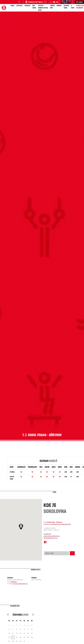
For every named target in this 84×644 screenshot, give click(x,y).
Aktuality (19, 6)
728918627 (14, 582)
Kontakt (59, 6)
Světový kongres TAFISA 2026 (43, 8)
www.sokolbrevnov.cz (50, 538)
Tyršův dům (52, 7)
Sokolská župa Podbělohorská (61, 524)
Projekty (28, 6)
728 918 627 (47, 534)
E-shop (73, 7)
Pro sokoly (79, 2)
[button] (21, 527)
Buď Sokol (34, 7)
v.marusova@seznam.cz (20, 584)
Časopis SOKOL (66, 7)
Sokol (12, 6)
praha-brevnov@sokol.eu (52, 536)
